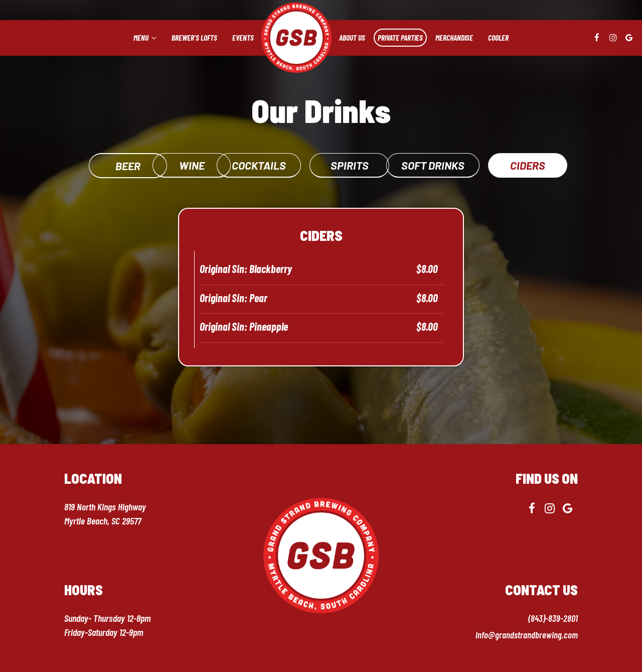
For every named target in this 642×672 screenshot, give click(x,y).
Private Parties (400, 38)
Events (243, 38)
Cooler (498, 38)
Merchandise (454, 38)
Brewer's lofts (194, 38)
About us (352, 38)
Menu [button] (145, 38)
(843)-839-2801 (552, 618)
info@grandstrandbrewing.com (526, 634)
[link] (296, 38)
